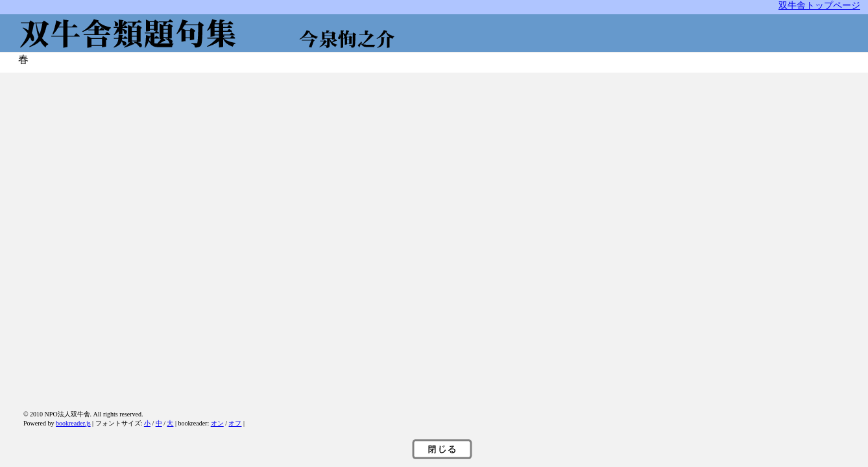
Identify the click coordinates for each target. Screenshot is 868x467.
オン (217, 423)
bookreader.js (73, 423)
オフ (235, 423)
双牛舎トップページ (819, 5)
